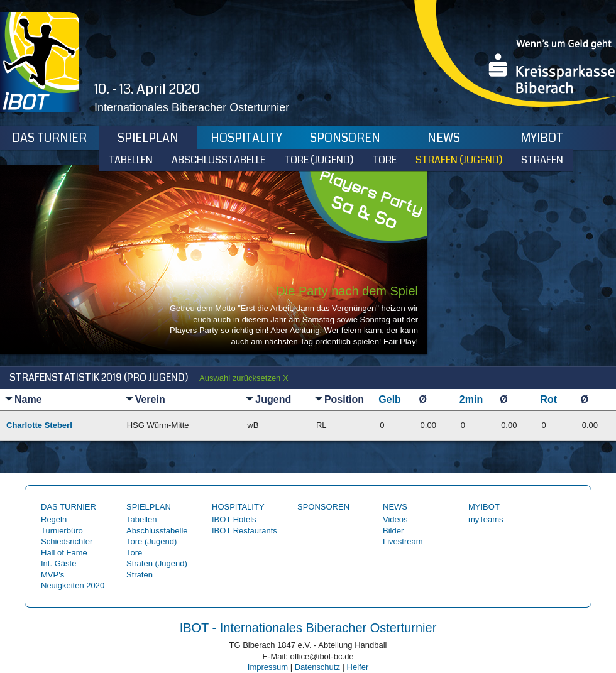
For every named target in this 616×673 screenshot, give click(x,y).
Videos (395, 519)
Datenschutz (317, 667)
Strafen (542, 160)
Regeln (54, 519)
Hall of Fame (64, 553)
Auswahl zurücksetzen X (244, 378)
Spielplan (148, 138)
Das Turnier (49, 138)
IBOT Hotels (234, 519)
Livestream (403, 541)
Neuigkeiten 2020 (73, 585)
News (444, 138)
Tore (384, 160)
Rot (548, 399)
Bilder (393, 531)
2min (471, 399)
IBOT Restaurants (245, 531)
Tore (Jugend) (319, 160)
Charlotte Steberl (39, 425)
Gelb (390, 399)
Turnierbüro (62, 531)
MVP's (52, 575)
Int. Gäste (58, 563)
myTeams (486, 519)
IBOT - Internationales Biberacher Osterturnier (308, 628)
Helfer (358, 667)
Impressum (268, 667)
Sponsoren (345, 138)
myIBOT (542, 138)
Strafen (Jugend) (459, 160)
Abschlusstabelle (218, 160)
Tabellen (130, 160)
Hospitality (246, 138)
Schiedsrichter (67, 541)
